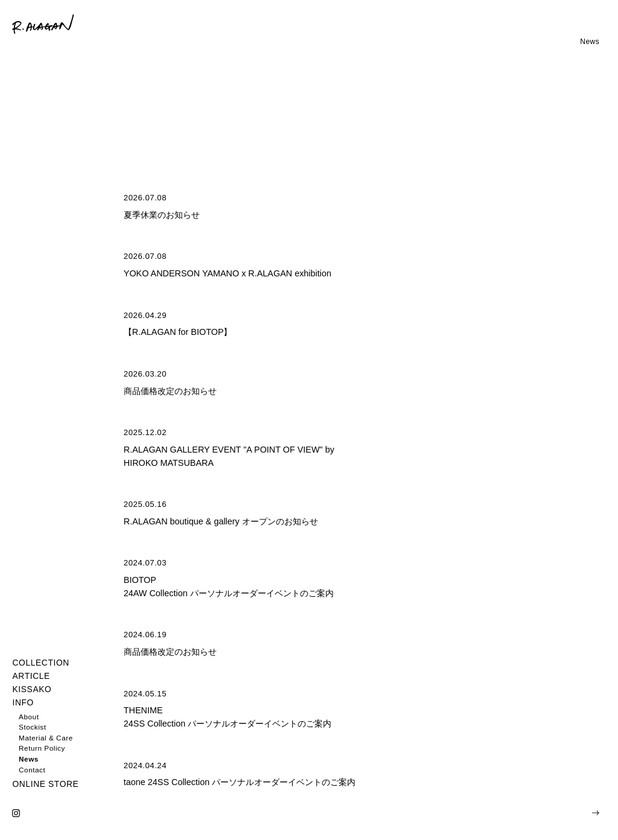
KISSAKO (32, 689)
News (29, 759)
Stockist (32, 727)
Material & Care (46, 738)
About (29, 717)
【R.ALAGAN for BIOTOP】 (178, 332)
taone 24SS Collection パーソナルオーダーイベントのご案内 (240, 782)
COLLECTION (40, 663)
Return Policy (42, 748)
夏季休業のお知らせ (162, 215)
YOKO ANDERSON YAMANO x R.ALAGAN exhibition (228, 273)
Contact (32, 770)
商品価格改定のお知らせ (170, 391)
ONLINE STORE (45, 784)
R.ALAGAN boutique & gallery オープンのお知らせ (221, 521)
